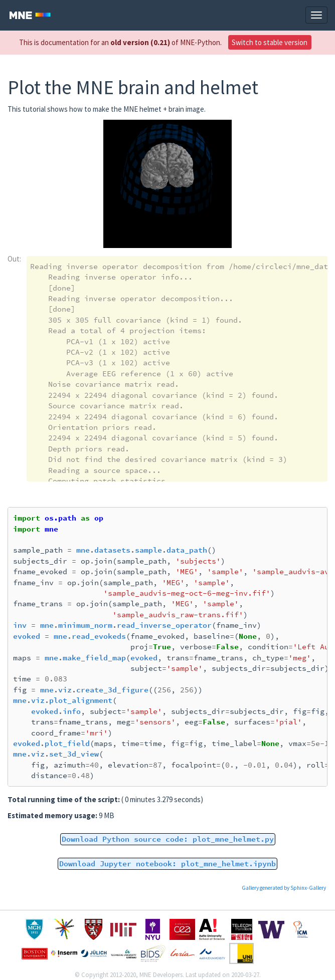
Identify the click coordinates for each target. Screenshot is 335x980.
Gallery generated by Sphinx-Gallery (284, 888)
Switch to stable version (270, 42)
